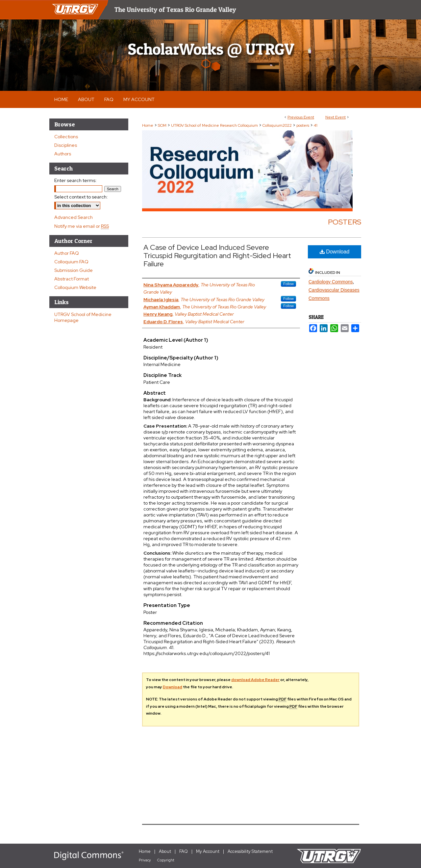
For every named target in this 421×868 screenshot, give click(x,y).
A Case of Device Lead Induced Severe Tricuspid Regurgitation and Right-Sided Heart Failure (217, 256)
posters (303, 125)
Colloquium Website (75, 287)
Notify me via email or (82, 226)
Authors (63, 154)
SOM (163, 125)
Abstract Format (72, 279)
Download (335, 252)
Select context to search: (81, 197)
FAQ (184, 851)
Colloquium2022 (278, 125)
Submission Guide (74, 270)
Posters (345, 222)
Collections (66, 137)
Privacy (145, 860)
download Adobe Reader (255, 680)
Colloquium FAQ (71, 262)
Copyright (166, 860)
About (165, 851)
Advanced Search (74, 217)
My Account (208, 851)
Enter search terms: (75, 180)
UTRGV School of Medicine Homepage (83, 317)
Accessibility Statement (250, 851)
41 (316, 125)
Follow (288, 284)
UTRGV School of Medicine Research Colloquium (215, 125)
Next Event (335, 117)
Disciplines (66, 145)
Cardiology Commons (331, 282)
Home (148, 125)
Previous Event (301, 117)
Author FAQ (67, 253)
